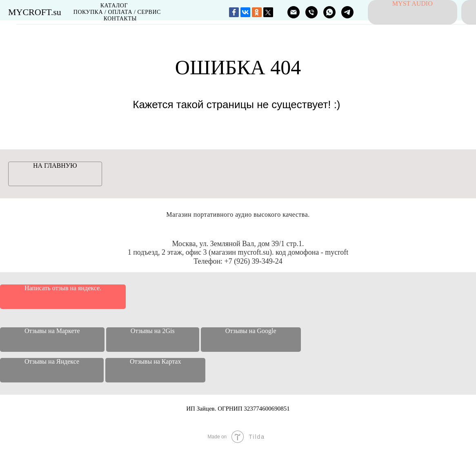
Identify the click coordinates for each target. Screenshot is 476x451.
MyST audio (413, 3)
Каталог (114, 6)
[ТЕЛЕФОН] (311, 12)
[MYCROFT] (329, 12)
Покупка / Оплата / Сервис (117, 12)
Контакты (120, 19)
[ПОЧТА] (294, 12)
